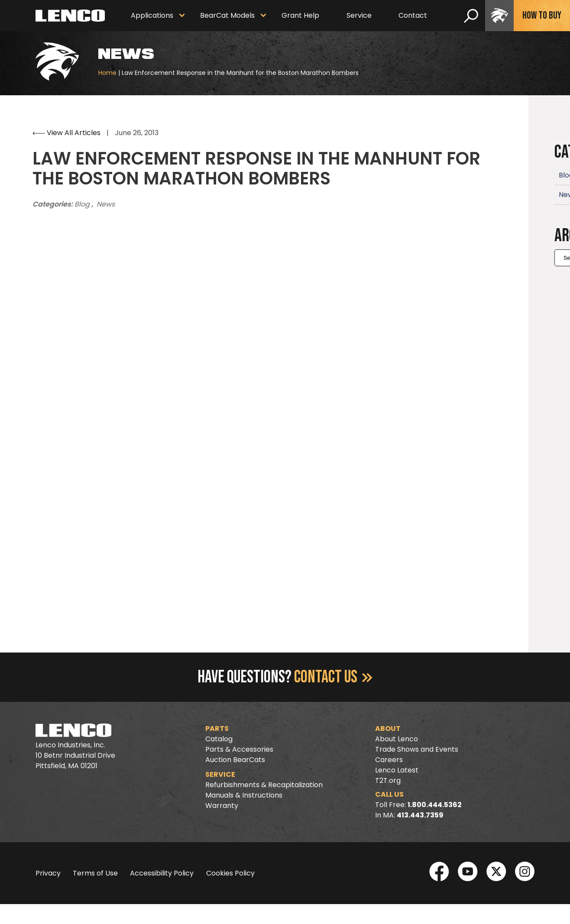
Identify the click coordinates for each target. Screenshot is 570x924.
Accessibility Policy (162, 873)
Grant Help (300, 15)
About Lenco (397, 739)
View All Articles (67, 133)
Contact (413, 15)
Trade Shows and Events (417, 749)
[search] (471, 16)
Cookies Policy (230, 873)
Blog (83, 204)
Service (359, 15)
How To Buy (542, 15)
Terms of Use (95, 873)
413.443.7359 (420, 815)
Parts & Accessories (239, 749)
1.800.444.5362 (435, 805)
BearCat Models (227, 15)
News (106, 204)
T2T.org (388, 780)
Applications (152, 15)
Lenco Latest (397, 770)
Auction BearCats (235, 760)
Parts (217, 729)
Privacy (48, 873)
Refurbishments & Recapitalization (264, 785)
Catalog (219, 739)
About (388, 729)
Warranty (222, 806)
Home (107, 73)
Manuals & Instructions (244, 795)
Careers (389, 760)
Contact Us (333, 677)
